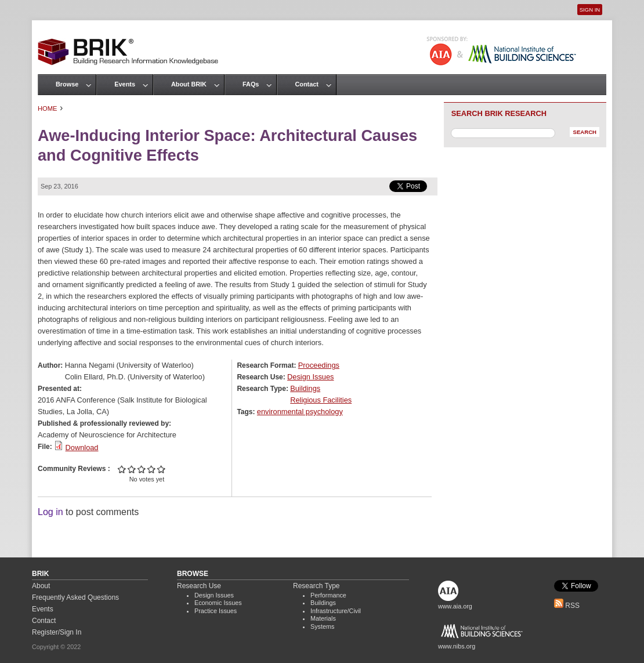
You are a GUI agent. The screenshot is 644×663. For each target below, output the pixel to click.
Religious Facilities (321, 400)
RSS (567, 606)
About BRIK (189, 84)
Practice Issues (216, 611)
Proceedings (319, 365)
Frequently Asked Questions (75, 597)
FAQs (251, 84)
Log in (50, 512)
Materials (323, 618)
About (41, 586)
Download (82, 448)
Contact (306, 84)
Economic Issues (218, 603)
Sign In (590, 10)
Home (48, 108)
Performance (328, 595)
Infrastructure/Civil (336, 611)
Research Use (199, 586)
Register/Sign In (57, 632)
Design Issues (310, 377)
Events (125, 84)
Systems (322, 626)
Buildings (305, 388)
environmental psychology (300, 412)
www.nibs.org (457, 646)
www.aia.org (455, 606)
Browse (67, 84)
